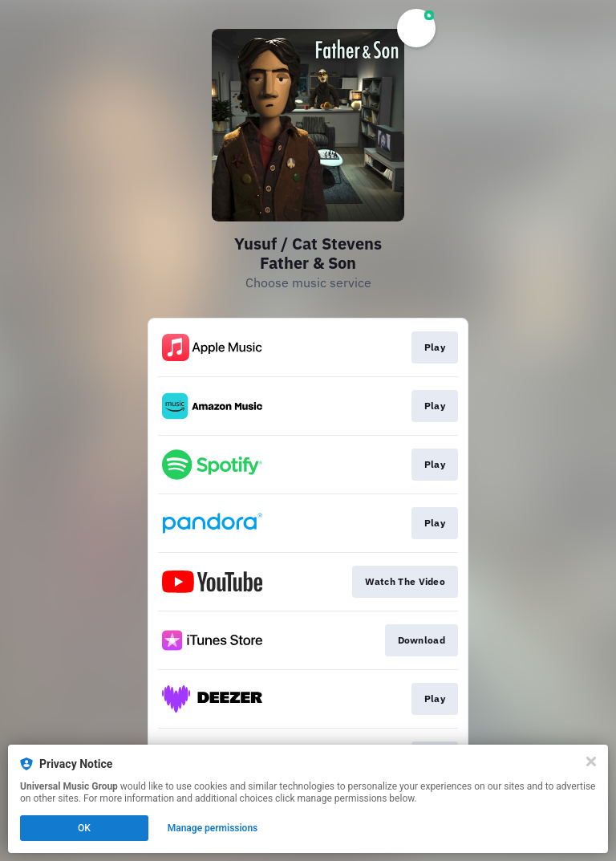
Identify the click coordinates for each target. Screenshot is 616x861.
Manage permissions (213, 828)
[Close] (591, 761)
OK (84, 828)
